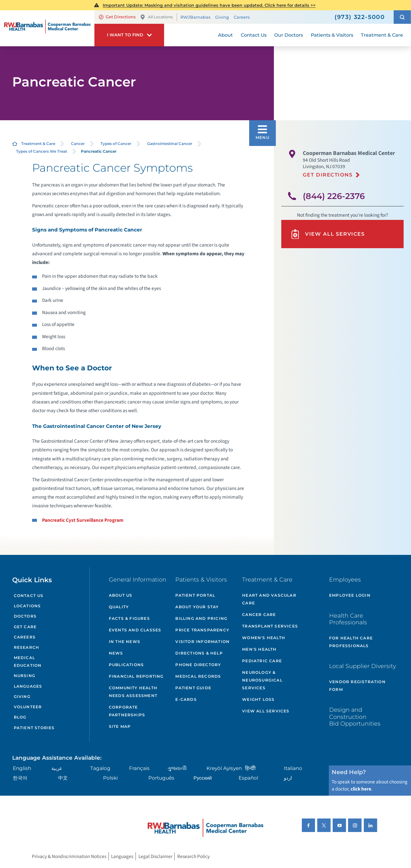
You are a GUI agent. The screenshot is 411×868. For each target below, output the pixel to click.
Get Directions (117, 17)
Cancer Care (259, 615)
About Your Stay (197, 607)
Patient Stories (34, 728)
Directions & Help (199, 653)
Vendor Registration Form (357, 686)
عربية (57, 768)
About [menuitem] (225, 35)
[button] (402, 17)
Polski (110, 778)
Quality (119, 607)
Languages (28, 686)
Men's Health (259, 649)
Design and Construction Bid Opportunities (355, 717)
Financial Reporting (136, 676)
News (116, 653)
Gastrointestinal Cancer (170, 144)
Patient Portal (195, 595)
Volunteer (28, 707)
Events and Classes (135, 630)
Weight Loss (258, 699)
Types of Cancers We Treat (42, 151)
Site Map (120, 726)
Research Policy (193, 856)
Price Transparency (202, 630)
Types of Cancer (116, 144)
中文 (63, 778)
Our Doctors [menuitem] (289, 35)
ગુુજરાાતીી (177, 768)
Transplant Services (270, 626)
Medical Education (28, 661)
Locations (27, 606)
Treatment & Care (38, 144)
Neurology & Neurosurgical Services (262, 680)
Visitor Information (202, 642)
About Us (121, 595)
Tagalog (100, 768)
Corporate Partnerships (127, 711)
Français (139, 768)
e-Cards (186, 699)
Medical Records (198, 676)
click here (361, 789)
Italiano (293, 768)
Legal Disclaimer (155, 856)
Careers (242, 17)
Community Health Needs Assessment (133, 692)
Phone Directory (198, 665)
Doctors (25, 616)
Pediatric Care (262, 661)
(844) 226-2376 (334, 196)
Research (27, 647)
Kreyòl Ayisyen (224, 768)
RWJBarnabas (195, 17)
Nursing (25, 676)
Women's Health (264, 638)
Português (161, 778)
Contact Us (29, 596)
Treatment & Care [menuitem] (382, 35)
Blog (20, 717)
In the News (125, 642)
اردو (288, 778)
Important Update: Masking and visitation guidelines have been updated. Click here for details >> (209, 5)
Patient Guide (193, 688)
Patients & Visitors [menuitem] (332, 35)
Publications (126, 665)
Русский (203, 778)
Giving (222, 17)
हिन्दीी (250, 768)
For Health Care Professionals (351, 642)
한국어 (20, 778)
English (22, 768)
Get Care (25, 627)
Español (248, 778)
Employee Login (350, 595)
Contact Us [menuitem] (254, 35)
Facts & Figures (129, 618)
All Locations (156, 17)
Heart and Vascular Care (269, 599)
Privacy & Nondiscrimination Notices (69, 856)
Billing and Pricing (201, 618)
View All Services (328, 234)
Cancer (78, 144)
